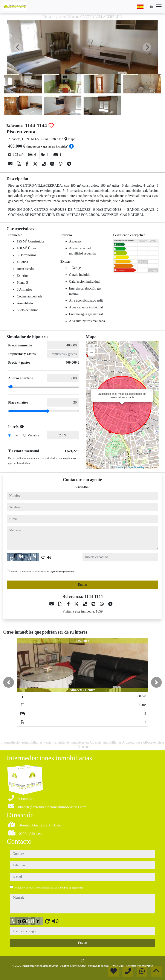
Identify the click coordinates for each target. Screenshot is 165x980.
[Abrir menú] (159, 6)
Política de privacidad (73, 966)
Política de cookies (99, 966)
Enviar (83, 584)
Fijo (15, 435)
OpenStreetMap (136, 467)
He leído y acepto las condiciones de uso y (42, 571)
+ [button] (92, 347)
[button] (9, 682)
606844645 (82, 487)
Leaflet (120, 467)
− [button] (92, 353)
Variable (33, 435)
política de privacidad (63, 571)
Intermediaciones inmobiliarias (40, 966)
